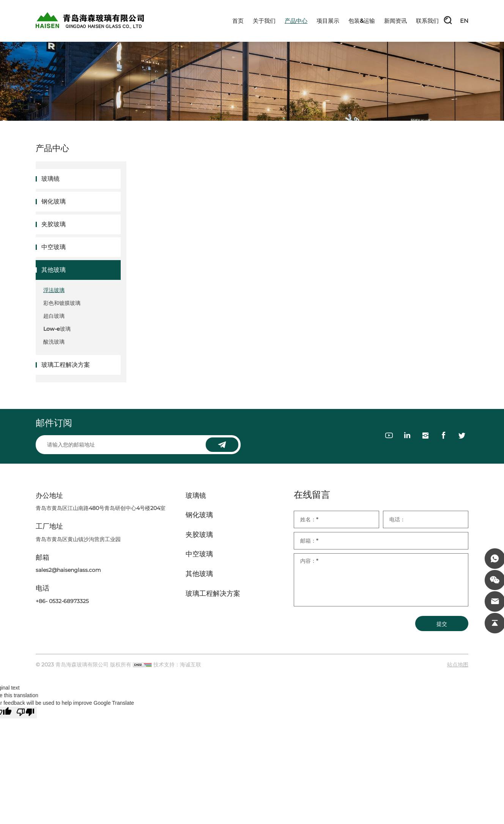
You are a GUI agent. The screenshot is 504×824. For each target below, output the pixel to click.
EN (464, 21)
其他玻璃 (54, 270)
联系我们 (427, 21)
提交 (442, 624)
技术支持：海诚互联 (177, 665)
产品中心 (296, 21)
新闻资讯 (395, 21)
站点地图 (458, 665)
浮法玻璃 (54, 290)
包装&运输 (362, 21)
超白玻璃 (54, 316)
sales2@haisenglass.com (68, 570)
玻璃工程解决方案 (66, 365)
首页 (238, 21)
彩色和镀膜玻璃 (62, 303)
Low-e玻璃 (57, 329)
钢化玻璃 (54, 201)
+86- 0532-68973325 (62, 601)
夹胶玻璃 (54, 224)
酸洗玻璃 (54, 342)
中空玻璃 (54, 247)
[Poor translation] (25, 713)
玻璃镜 (50, 179)
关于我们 (264, 21)
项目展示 (328, 21)
